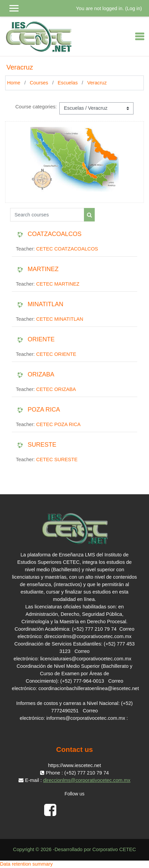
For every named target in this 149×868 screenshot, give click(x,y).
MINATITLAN (46, 304)
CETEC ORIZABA (56, 389)
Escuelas (68, 83)
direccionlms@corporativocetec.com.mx (87, 780)
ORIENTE (41, 339)
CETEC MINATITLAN (60, 319)
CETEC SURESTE (57, 459)
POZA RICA (44, 410)
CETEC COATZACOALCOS (67, 249)
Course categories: (36, 107)
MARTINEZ (43, 269)
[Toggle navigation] (140, 36)
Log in (133, 8)
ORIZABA (41, 374)
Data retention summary (26, 864)
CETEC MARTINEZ (58, 284)
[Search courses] (47, 215)
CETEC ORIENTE (56, 354)
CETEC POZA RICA (58, 424)
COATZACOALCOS (55, 234)
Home (14, 83)
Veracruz (97, 83)
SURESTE (42, 445)
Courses (39, 83)
